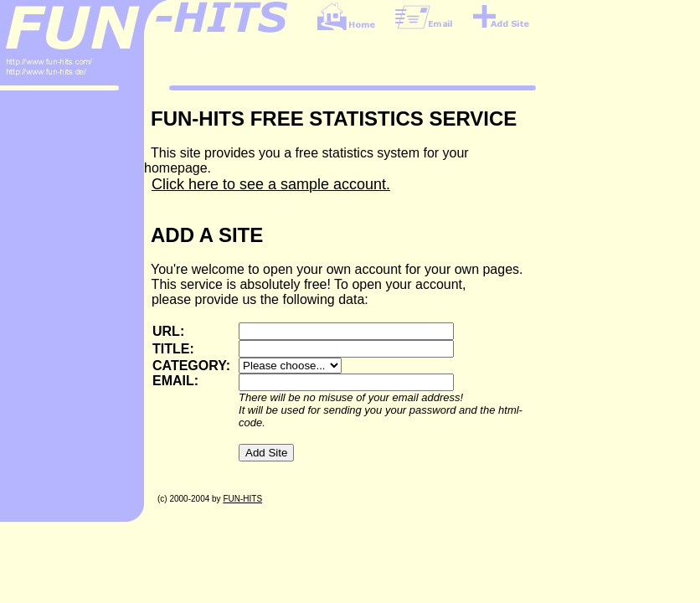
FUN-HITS (242, 499)
